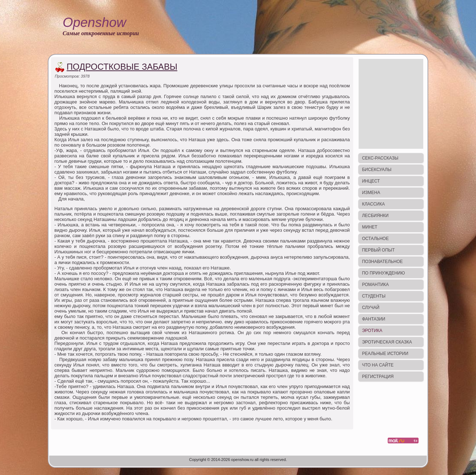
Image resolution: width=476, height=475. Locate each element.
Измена (371, 193)
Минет (370, 227)
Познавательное (382, 262)
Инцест (371, 181)
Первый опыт (378, 250)
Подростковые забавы (122, 67)
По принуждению (383, 273)
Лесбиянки (375, 216)
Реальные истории (385, 354)
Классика (373, 204)
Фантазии (374, 319)
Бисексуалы (377, 170)
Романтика (375, 285)
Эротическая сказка (387, 342)
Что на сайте (378, 365)
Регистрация (378, 377)
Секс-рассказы (380, 158)
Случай (370, 308)
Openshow (94, 22)
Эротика (372, 331)
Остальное (375, 239)
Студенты (374, 296)
